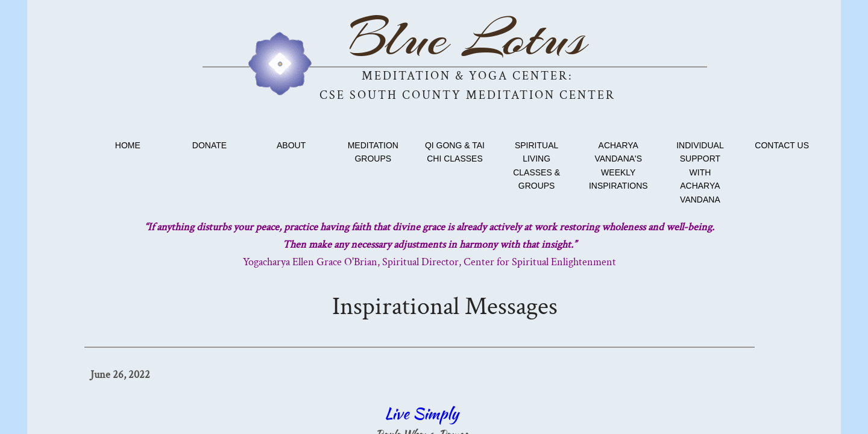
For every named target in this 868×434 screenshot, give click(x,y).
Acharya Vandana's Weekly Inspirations (618, 165)
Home (128, 145)
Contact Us (782, 145)
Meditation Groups (373, 152)
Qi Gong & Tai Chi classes (455, 152)
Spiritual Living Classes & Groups (536, 165)
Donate (209, 145)
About (291, 145)
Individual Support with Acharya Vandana (700, 172)
